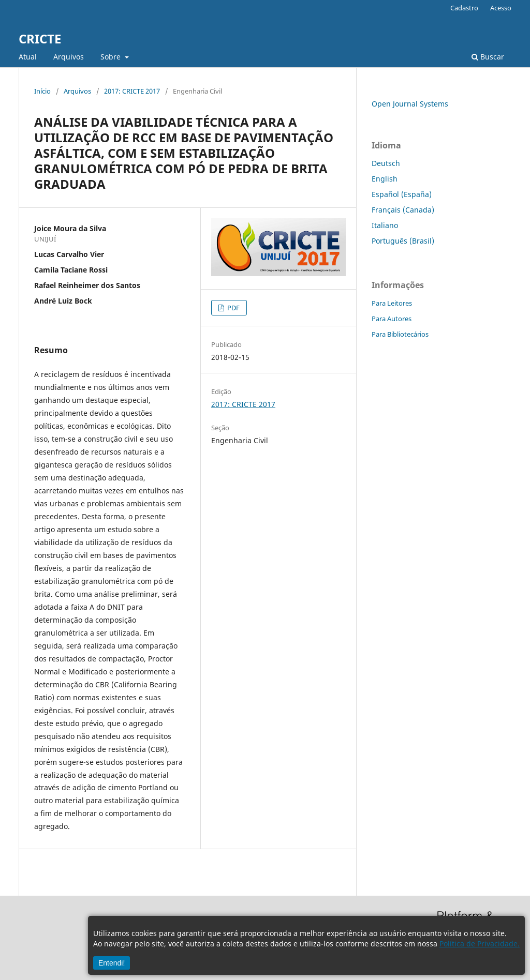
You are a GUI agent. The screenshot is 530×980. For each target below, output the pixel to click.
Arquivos (69, 57)
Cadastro (464, 8)
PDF (233, 308)
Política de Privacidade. (480, 944)
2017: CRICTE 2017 (132, 91)
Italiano (385, 225)
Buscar (488, 57)
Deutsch (386, 163)
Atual (28, 57)
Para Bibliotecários (400, 334)
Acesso (501, 8)
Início (42, 91)
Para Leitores (392, 303)
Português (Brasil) (403, 241)
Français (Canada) (403, 210)
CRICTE (40, 39)
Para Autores (392, 319)
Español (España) (402, 194)
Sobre (112, 57)
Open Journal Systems (410, 104)
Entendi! (112, 963)
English (385, 179)
